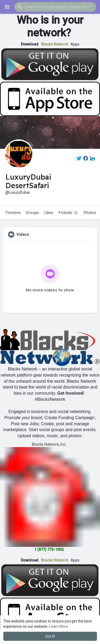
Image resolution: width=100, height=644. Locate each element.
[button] (55, 7)
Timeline (13, 213)
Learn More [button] (59, 626)
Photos (90, 213)
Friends (69, 213)
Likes (49, 213)
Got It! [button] (50, 636)
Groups (32, 213)
